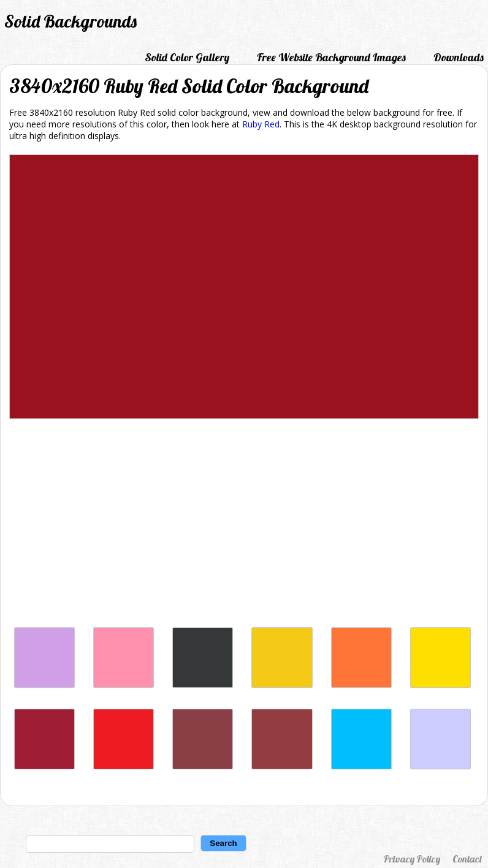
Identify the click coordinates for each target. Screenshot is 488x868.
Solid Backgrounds (71, 21)
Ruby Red (261, 124)
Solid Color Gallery (187, 57)
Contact (467, 859)
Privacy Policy (412, 859)
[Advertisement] (244, 526)
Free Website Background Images (331, 57)
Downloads (459, 57)
